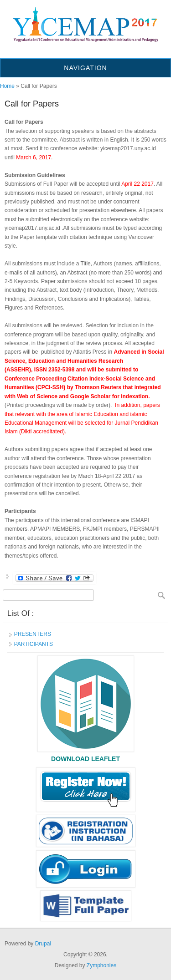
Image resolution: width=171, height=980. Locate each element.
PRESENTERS (33, 634)
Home (7, 86)
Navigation (85, 68)
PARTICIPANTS (34, 644)
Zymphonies (101, 965)
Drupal (43, 944)
